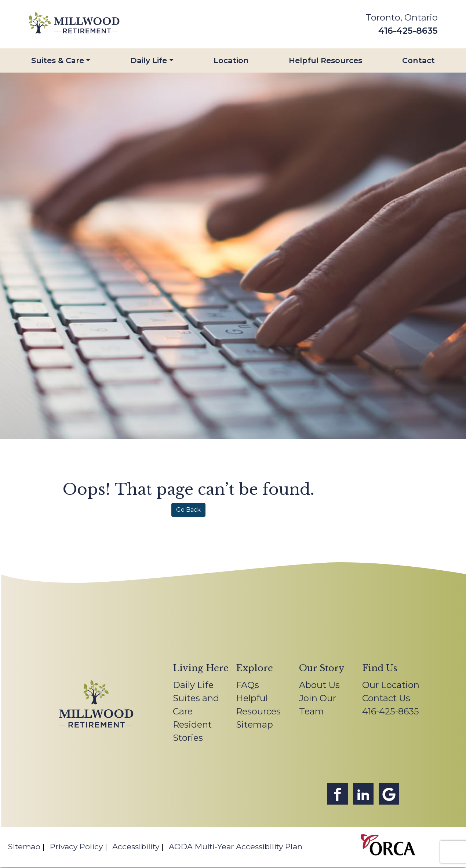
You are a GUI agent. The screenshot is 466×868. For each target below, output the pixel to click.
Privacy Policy (76, 847)
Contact (418, 60)
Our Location (391, 685)
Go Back (188, 510)
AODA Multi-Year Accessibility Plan (236, 847)
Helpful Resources (325, 60)
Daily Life (149, 60)
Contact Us (386, 698)
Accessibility (136, 847)
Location (231, 60)
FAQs (247, 685)
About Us (319, 685)
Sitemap (254, 724)
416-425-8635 (408, 31)
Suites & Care (58, 60)
